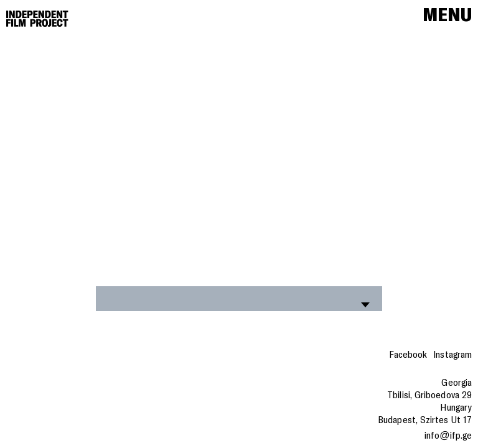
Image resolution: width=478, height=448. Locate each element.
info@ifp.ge (448, 436)
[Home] (37, 19)
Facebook (408, 355)
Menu (447, 16)
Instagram (452, 355)
